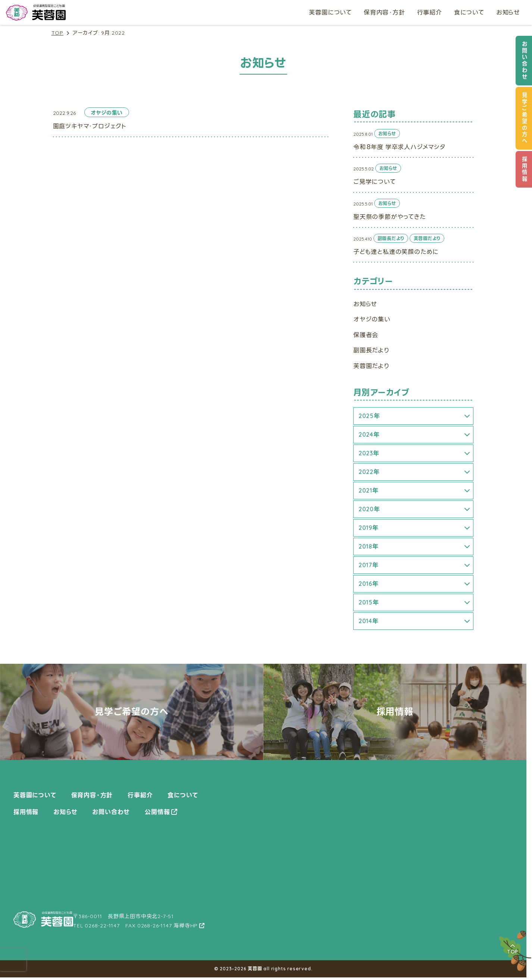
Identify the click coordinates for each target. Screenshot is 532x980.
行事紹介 (430, 12)
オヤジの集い (372, 319)
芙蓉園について (330, 12)
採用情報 (525, 169)
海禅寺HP (186, 926)
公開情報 (157, 812)
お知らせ (508, 12)
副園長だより (371, 350)
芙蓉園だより (371, 366)
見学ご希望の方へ (525, 118)
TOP (57, 33)
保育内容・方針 (384, 12)
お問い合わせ (525, 61)
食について (469, 12)
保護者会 (366, 335)
